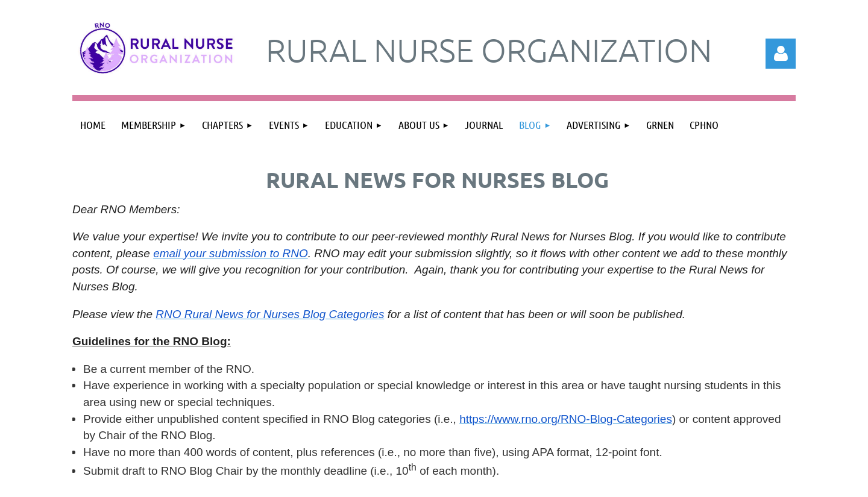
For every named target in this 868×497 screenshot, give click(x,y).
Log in (781, 54)
